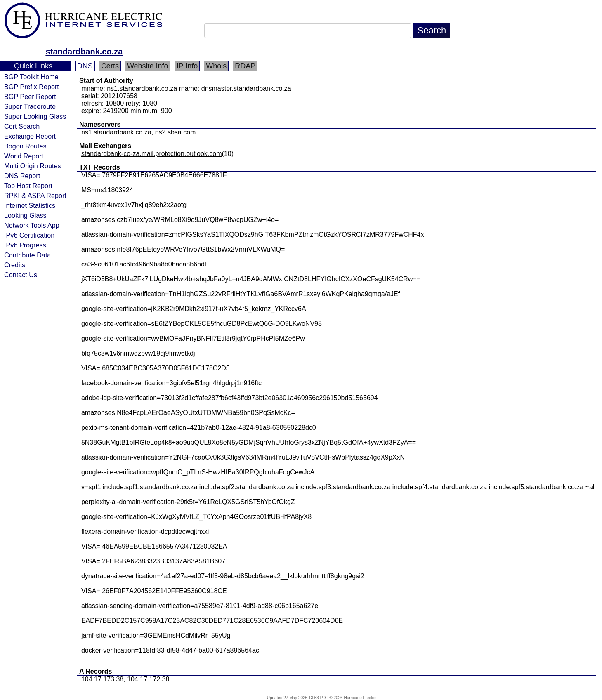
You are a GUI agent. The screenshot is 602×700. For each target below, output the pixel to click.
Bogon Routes (25, 146)
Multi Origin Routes (33, 166)
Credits (15, 265)
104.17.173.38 (102, 679)
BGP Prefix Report (32, 87)
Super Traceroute (30, 106)
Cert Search (22, 126)
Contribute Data (27, 255)
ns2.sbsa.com (176, 132)
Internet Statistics (30, 205)
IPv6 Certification (29, 235)
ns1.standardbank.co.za (116, 132)
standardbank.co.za (84, 52)
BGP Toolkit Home (31, 77)
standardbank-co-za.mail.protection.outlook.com (152, 154)
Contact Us (21, 275)
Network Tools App (32, 225)
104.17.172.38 (148, 679)
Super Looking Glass (35, 116)
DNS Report (22, 176)
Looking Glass (25, 215)
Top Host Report (28, 186)
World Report (24, 156)
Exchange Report (30, 136)
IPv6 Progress (25, 245)
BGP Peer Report (30, 97)
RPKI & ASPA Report (35, 196)
